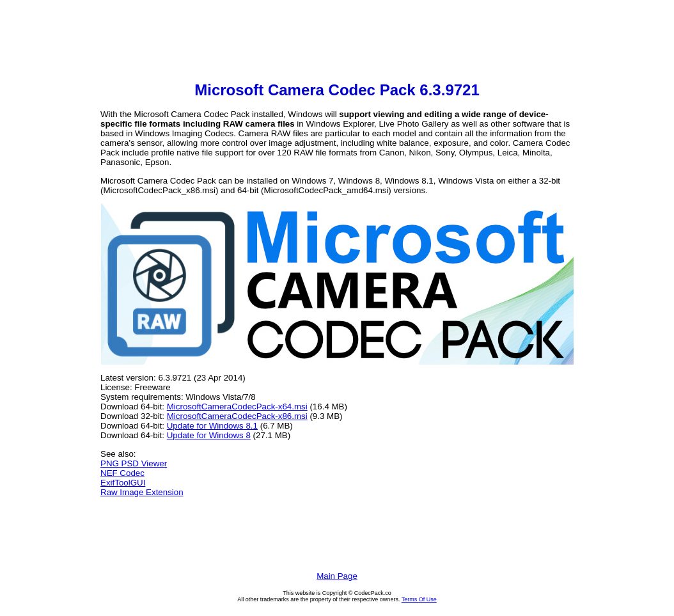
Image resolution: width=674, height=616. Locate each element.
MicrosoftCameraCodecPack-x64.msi (237, 407)
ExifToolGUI (123, 483)
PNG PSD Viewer (134, 463)
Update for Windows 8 (209, 435)
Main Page (337, 576)
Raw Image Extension (142, 492)
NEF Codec (122, 473)
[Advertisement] (337, 42)
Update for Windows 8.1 (212, 426)
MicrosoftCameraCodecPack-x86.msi (237, 416)
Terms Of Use (419, 599)
